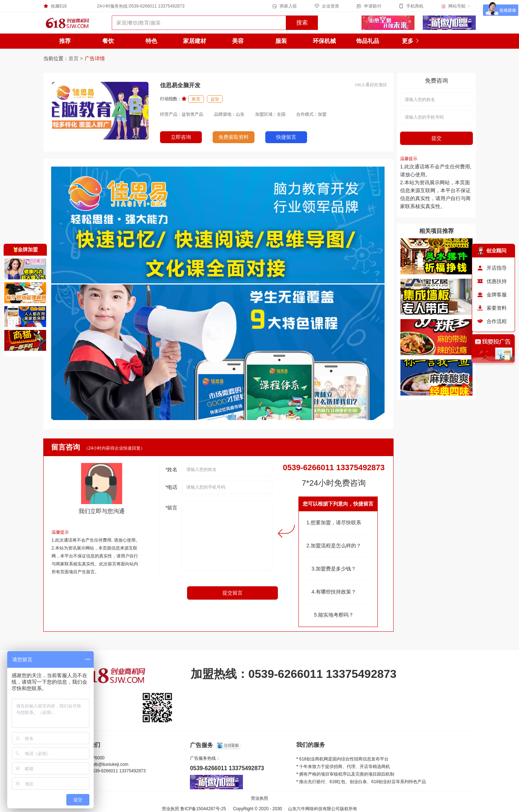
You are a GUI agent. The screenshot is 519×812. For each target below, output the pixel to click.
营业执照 (259, 798)
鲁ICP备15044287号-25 (203, 809)
